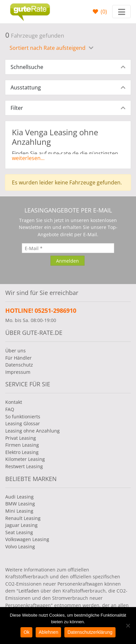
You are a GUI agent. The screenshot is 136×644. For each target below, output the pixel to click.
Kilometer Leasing (25, 459)
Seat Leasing (19, 532)
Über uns (16, 351)
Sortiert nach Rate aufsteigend (48, 48)
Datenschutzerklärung (90, 632)
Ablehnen (48, 632)
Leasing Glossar (23, 423)
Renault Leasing (23, 518)
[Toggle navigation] (121, 12)
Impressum (18, 372)
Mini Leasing (19, 511)
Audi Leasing (19, 497)
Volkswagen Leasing (27, 539)
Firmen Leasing (22, 445)
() (103, 12)
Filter (17, 108)
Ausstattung (26, 87)
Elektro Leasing (22, 452)
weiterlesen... (28, 158)
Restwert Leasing (24, 466)
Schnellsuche (27, 67)
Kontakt (14, 402)
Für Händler (18, 358)
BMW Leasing (20, 504)
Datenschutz (19, 365)
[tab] (68, 67)
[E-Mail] (68, 248)
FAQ (10, 409)
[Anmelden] (68, 261)
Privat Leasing (21, 438)
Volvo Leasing (20, 547)
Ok (26, 632)
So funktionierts (23, 417)
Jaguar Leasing (21, 525)
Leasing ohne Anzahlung (33, 431)
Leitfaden (29, 591)
